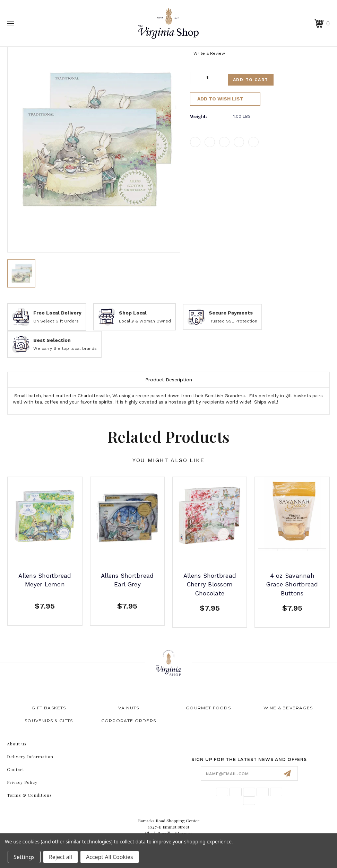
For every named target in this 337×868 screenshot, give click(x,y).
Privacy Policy (22, 782)
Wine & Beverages (288, 708)
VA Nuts (129, 708)
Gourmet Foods (208, 708)
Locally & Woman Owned (145, 321)
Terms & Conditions (29, 795)
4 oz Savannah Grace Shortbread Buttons (292, 584)
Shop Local (133, 313)
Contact (16, 769)
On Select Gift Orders (56, 321)
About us (17, 744)
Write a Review (209, 53)
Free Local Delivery (57, 313)
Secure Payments (231, 313)
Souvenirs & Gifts (49, 721)
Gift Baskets (49, 708)
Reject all (61, 857)
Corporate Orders (129, 721)
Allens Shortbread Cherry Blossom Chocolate (210, 584)
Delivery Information (30, 756)
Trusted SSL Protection (233, 321)
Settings (24, 857)
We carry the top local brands (65, 348)
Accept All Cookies (110, 857)
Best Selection (52, 340)
